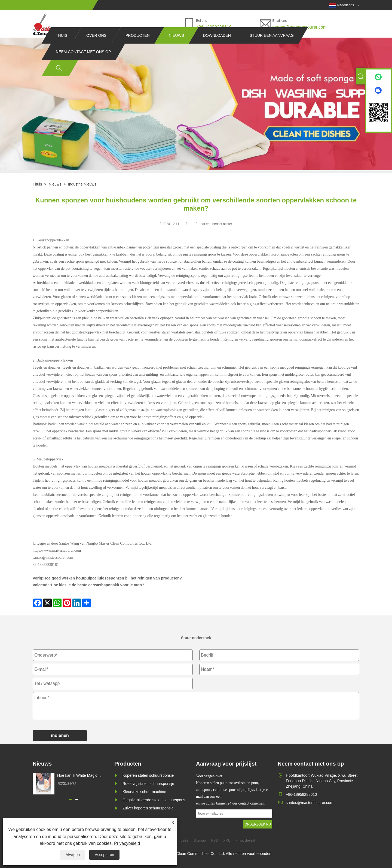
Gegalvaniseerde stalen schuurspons (154, 800)
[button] (70, 799)
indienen (60, 735)
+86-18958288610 (214, 27)
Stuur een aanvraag (272, 46)
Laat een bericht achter (215, 224)
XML (227, 840)
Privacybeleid (127, 843)
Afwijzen (73, 855)
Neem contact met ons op (83, 62)
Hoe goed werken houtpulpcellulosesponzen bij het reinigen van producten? (113, 578)
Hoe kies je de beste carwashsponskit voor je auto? (98, 585)
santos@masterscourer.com (300, 27)
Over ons (96, 46)
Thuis (62, 46)
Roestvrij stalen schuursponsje (148, 784)
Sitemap (200, 840)
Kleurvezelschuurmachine (144, 792)
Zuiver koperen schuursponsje (148, 808)
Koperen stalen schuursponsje (148, 775)
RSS (215, 840)
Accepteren (104, 855)
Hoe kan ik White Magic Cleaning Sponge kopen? (79, 776)
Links (185, 840)
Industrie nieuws (82, 184)
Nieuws (176, 46)
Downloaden (217, 46)
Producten (138, 46)
